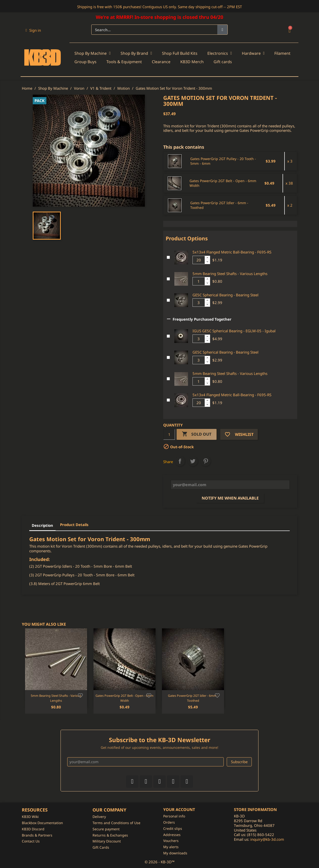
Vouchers (171, 841)
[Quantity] (169, 434)
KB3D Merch (192, 62)
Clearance (161, 62)
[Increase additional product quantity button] (207, 258)
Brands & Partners (37, 835)
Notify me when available (230, 498)
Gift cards (223, 62)
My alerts (171, 847)
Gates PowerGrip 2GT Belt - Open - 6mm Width (223, 183)
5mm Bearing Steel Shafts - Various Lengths (230, 274)
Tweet (193, 461)
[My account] (33, 30)
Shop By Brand (136, 53)
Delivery (99, 817)
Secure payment (106, 829)
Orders (169, 822)
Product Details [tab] (74, 525)
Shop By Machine (93, 53)
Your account (179, 810)
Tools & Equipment (124, 62)
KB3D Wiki (30, 817)
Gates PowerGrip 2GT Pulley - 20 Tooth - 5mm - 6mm (223, 161)
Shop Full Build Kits (180, 53)
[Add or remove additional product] (168, 257)
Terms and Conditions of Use (116, 823)
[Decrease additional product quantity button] (207, 262)
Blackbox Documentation (42, 823)
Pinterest (206, 461)
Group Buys (85, 62)
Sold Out (197, 434)
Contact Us (31, 841)
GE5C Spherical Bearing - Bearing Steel (225, 295)
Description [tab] (42, 525)
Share (180, 461)
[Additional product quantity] (199, 260)
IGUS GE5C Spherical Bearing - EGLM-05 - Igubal (234, 331)
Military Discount (107, 841)
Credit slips (173, 828)
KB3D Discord (33, 829)
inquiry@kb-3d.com (267, 839)
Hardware (253, 53)
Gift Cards (101, 847)
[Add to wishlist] (80, 695)
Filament (282, 53)
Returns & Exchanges (110, 835)
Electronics (220, 53)
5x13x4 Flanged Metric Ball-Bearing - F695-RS (232, 252)
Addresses (172, 835)
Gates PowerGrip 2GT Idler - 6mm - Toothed (219, 205)
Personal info (174, 816)
